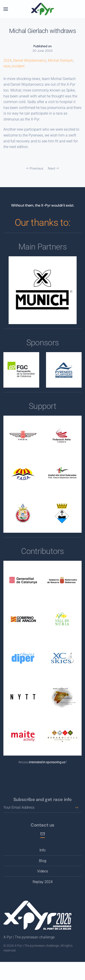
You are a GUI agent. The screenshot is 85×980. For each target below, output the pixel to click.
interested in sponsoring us (47, 762)
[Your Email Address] (42, 808)
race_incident (14, 66)
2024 (7, 60)
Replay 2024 (43, 882)
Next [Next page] (53, 168)
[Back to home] (43, 9)
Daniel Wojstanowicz (30, 60)
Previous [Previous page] (35, 168)
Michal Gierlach (61, 60)
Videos (43, 871)
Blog (43, 861)
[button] (6, 9)
